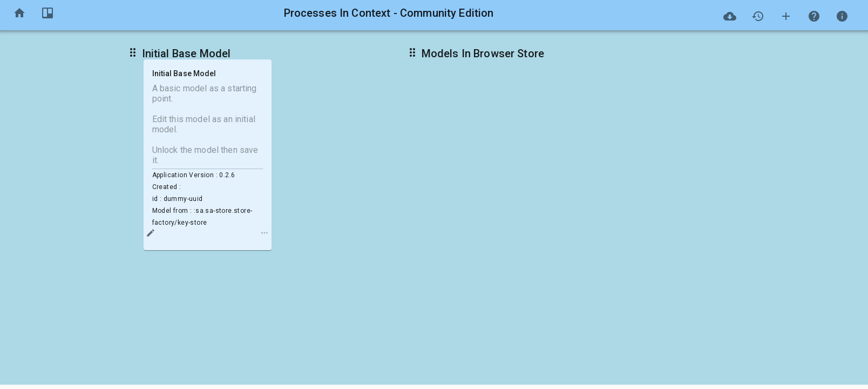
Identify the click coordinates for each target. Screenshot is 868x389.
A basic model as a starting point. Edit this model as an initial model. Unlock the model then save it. (208, 124)
